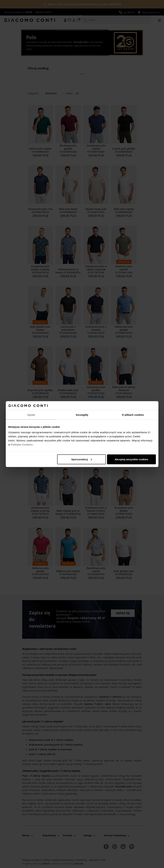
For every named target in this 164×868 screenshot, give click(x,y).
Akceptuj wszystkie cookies (131, 459)
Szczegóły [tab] (82, 415)
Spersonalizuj (82, 459)
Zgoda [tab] (31, 415)
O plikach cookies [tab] (133, 415)
